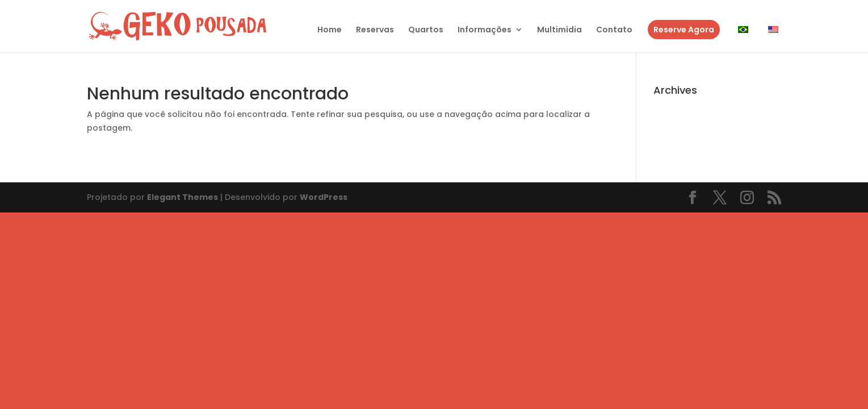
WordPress (324, 197)
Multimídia (559, 30)
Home (330, 30)
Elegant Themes (183, 197)
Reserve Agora (684, 30)
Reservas (375, 30)
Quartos (426, 30)
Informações (485, 30)
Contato (614, 30)
